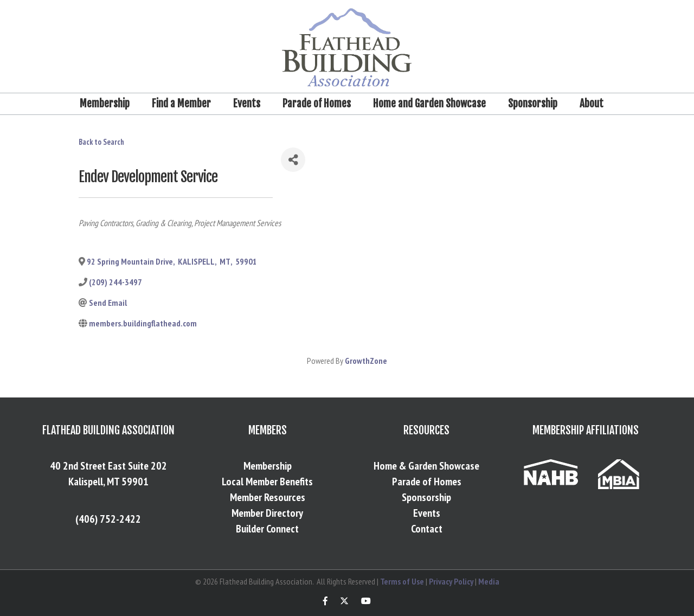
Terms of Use (402, 581)
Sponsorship (533, 104)
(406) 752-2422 (108, 519)
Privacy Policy (451, 581)
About (592, 104)
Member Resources (268, 497)
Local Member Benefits (267, 482)
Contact (427, 529)
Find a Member (181, 104)
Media (489, 581)
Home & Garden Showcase (426, 466)
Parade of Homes (317, 104)
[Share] (293, 160)
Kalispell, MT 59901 (108, 482)
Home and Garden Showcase (429, 104)
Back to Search (101, 142)
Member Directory (267, 513)
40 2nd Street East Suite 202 (108, 466)
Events (247, 104)
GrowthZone (366, 361)
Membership (105, 104)
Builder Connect (267, 529)
